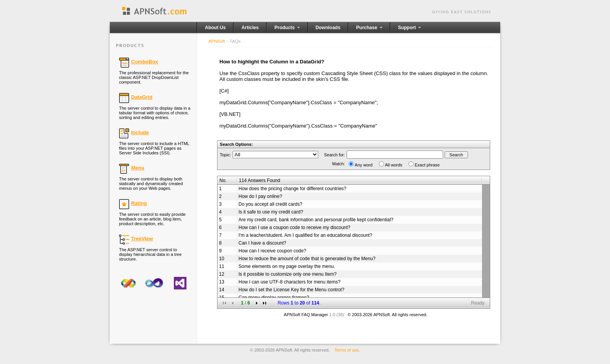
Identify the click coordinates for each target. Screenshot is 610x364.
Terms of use (347, 350)
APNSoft (217, 41)
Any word (364, 165)
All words (394, 165)
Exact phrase (427, 165)
